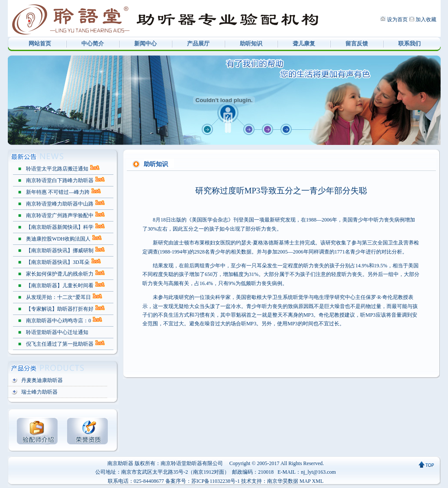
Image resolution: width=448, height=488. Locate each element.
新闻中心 (145, 43)
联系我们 (409, 43)
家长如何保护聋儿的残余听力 (60, 274)
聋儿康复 (304, 43)
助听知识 (251, 43)
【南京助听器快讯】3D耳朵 (58, 262)
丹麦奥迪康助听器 (42, 380)
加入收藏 (426, 19)
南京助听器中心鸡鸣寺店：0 (58, 321)
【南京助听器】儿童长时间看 (60, 286)
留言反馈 (357, 43)
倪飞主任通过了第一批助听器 (60, 344)
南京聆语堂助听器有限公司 (192, 463)
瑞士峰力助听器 (39, 392)
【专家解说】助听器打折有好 (60, 309)
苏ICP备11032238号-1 (216, 481)
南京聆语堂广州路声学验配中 (60, 215)
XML (318, 481)
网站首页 (40, 43)
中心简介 (93, 43)
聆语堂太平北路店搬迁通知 (57, 169)
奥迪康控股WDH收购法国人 (58, 239)
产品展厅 (198, 43)
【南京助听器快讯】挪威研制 (60, 250)
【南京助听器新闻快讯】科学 (60, 227)
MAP (305, 481)
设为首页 (397, 19)
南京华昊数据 (283, 481)
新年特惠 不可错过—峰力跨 (58, 192)
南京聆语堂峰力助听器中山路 (60, 204)
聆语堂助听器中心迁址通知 (57, 332)
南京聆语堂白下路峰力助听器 (60, 180)
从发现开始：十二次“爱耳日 (58, 297)
